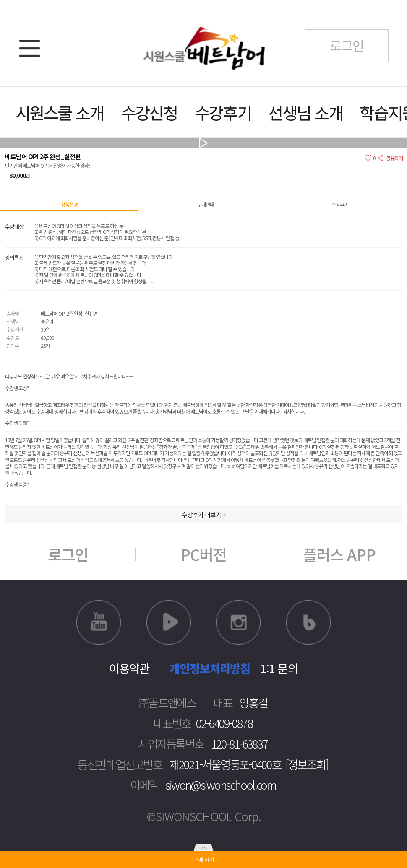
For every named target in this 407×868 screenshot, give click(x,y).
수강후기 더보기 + (204, 514)
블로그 (308, 622)
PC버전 (203, 554)
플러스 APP (339, 554)
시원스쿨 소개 (60, 112)
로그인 (68, 554)
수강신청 (149, 112)
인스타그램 (238, 622)
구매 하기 (204, 859)
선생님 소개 (305, 112)
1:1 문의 (279, 668)
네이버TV (169, 622)
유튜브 (99, 622)
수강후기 (223, 112)
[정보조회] (307, 764)
